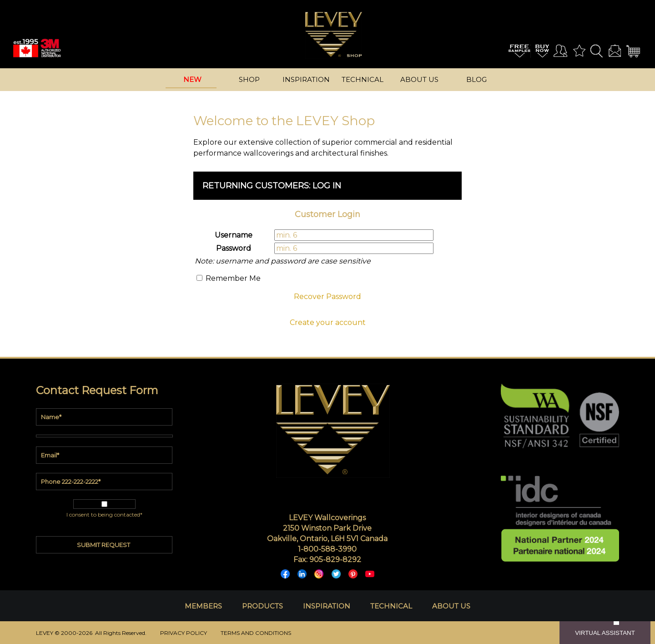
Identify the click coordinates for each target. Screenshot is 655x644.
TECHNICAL (391, 606)
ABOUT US (451, 606)
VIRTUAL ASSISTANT (605, 633)
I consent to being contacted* (104, 515)
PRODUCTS (262, 606)
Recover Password (327, 297)
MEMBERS (203, 606)
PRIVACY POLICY (184, 633)
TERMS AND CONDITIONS (256, 633)
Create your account (328, 322)
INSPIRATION (327, 606)
